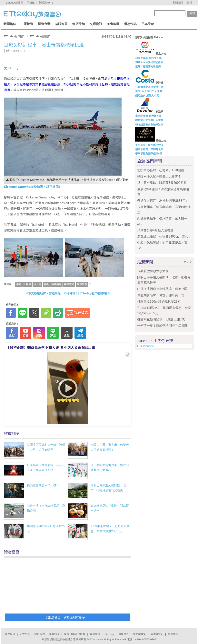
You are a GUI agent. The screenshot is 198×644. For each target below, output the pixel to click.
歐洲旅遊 (82, 284)
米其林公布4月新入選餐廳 (155, 230)
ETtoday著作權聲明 (93, 293)
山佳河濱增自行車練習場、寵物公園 (162, 289)
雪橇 (46, 284)
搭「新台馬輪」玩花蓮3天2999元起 (162, 183)
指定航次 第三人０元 (147, 96)
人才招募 (25, 634)
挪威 (18, 284)
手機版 (31, 3)
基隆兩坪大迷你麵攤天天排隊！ (159, 176)
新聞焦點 (10, 24)
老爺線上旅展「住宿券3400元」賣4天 (164, 236)
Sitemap (109, 634)
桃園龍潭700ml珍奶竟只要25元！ (160, 302)
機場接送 (56, 284)
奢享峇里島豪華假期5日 (149, 154)
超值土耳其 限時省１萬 (148, 58)
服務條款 (124, 634)
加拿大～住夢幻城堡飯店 (149, 62)
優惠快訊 (130, 24)
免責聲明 (173, 634)
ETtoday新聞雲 (14, 3)
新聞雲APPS (46, 3)
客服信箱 (95, 634)
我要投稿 (10, 634)
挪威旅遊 (69, 284)
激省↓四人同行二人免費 (149, 91)
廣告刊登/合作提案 (75, 634)
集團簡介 (54, 634)
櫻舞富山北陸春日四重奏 (149, 120)
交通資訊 (96, 24)
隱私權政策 (139, 634)
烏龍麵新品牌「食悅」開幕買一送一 (162, 295)
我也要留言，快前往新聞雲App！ (68, 617)
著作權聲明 (157, 634)
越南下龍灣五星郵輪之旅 (149, 149)
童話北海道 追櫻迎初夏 (148, 116)
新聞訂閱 (178, 3)
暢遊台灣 (44, 24)
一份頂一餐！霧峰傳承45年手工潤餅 (163, 326)
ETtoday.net (96, 639)
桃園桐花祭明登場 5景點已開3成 (161, 319)
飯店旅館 (79, 24)
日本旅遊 (148, 24)
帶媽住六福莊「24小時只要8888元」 (163, 201)
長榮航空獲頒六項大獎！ (43, 485)
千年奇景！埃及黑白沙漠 (149, 145)
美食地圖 (113, 24)
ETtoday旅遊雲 (146, 346)
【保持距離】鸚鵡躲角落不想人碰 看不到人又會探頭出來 (51, 348)
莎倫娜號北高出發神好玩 (149, 87)
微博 (190, 3)
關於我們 (40, 634)
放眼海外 (61, 24)
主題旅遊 (27, 24)
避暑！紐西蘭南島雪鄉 (148, 67)
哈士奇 (37, 284)
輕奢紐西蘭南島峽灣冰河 (149, 125)
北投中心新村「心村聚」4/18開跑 (161, 170)
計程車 (27, 284)
